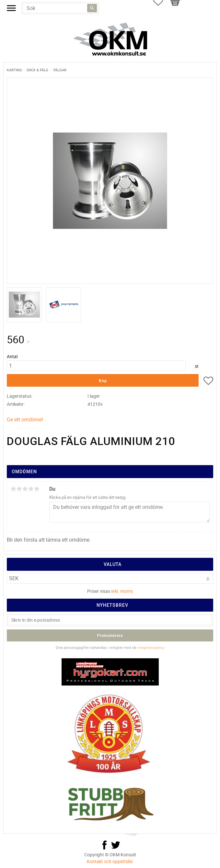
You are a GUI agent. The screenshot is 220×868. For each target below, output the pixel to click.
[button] (208, 382)
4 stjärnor (31, 489)
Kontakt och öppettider (110, 861)
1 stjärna (13, 489)
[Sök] (92, 8)
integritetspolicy (151, 647)
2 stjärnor (19, 489)
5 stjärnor (37, 489)
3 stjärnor (25, 489)
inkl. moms (122, 591)
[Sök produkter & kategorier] (60, 8)
